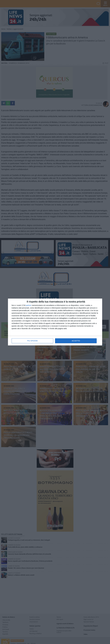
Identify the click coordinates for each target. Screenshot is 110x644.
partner (29, 305)
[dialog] (55, 322)
